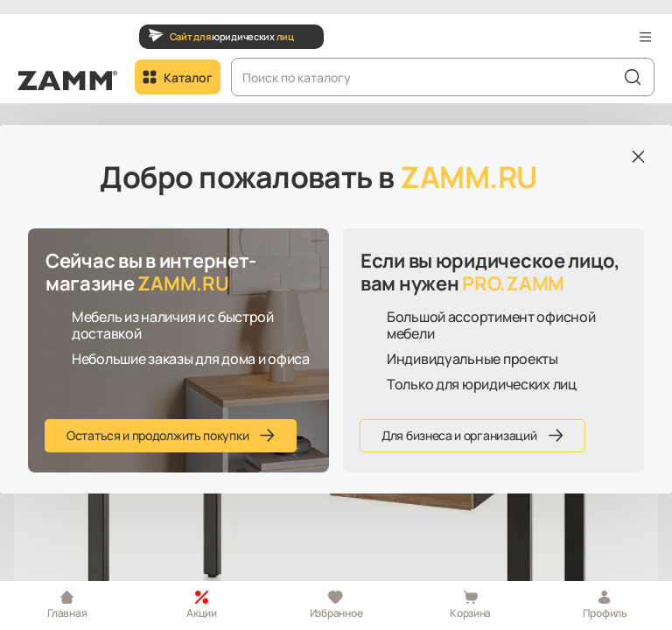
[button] (646, 37)
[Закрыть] (638, 157)
